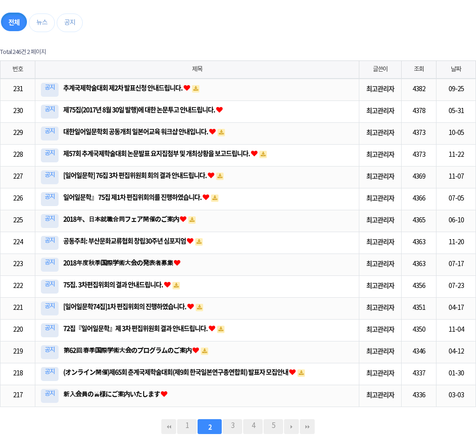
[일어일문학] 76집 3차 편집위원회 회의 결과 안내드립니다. (136, 175)
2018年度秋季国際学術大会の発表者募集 (119, 262)
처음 (169, 427)
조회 (419, 69)
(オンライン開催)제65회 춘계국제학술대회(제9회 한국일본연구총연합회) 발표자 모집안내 (176, 372)
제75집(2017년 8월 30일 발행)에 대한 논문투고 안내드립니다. (140, 109)
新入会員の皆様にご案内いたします (112, 394)
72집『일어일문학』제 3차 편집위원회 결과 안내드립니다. (136, 328)
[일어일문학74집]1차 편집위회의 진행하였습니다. (125, 306)
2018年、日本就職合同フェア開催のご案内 (122, 219)
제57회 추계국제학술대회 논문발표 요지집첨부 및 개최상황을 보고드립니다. (157, 153)
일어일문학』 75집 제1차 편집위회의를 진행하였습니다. (133, 197)
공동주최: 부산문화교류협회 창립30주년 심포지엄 (125, 241)
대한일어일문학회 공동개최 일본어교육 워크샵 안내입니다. (136, 131)
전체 (14, 22)
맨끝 (307, 427)
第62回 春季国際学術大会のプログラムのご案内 (128, 350)
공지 (70, 23)
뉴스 (42, 23)
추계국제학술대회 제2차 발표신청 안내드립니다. (123, 87)
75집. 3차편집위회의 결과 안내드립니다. (114, 284)
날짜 (456, 69)
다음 (291, 427)
